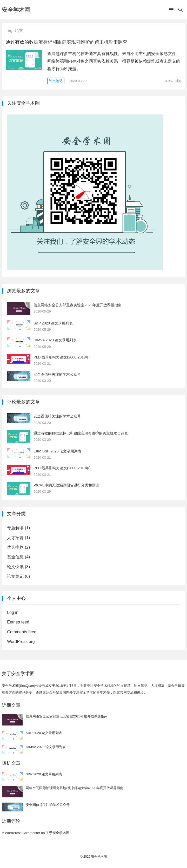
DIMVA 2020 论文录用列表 (55, 340)
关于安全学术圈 (58, 833)
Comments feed (22, 632)
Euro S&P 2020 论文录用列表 (57, 451)
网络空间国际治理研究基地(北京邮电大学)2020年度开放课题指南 (75, 788)
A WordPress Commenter (21, 833)
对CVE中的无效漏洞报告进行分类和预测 (66, 485)
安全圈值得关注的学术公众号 (57, 374)
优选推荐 (15, 547)
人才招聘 (15, 538)
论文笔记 (56, 81)
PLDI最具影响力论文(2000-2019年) (62, 357)
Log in (13, 612)
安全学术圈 (16, 10)
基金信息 (15, 557)
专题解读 (15, 528)
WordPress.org (21, 642)
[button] (171, 11)
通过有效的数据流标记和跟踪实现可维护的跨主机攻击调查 (66, 42)
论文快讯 (15, 567)
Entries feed (18, 622)
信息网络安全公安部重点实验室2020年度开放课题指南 (78, 305)
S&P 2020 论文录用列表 (53, 323)
